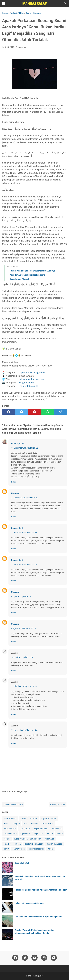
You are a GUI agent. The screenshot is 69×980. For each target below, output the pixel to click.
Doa (25, 824)
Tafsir (6, 849)
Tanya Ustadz (19, 849)
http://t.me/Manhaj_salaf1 (32, 372)
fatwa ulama (48, 824)
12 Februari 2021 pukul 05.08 (24, 533)
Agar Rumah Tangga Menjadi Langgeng (28, 275)
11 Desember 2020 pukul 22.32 (25, 448)
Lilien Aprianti (18, 444)
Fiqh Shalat (57, 829)
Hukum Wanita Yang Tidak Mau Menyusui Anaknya (33, 271)
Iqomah (7, 839)
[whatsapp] (47, 412)
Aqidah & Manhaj (49, 819)
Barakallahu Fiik (22, 863)
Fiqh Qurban (25, 829)
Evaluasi (34, 824)
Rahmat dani (17, 528)
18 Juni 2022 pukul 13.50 (22, 657)
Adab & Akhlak (10, 819)
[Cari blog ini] (65, 4)
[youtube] (34, 958)
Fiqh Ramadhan (41, 829)
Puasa (18, 844)
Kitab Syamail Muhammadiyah (28, 839)
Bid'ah (6, 824)
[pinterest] (34, 412)
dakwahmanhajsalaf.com (32, 379)
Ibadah (60, 834)
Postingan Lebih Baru (13, 805)
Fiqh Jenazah (10, 829)
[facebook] (9, 412)
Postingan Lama (58, 805)
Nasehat (8, 844)
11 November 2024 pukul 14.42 (25, 730)
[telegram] (60, 412)
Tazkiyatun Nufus (36, 849)
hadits (50, 834)
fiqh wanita (25, 834)
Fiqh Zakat (39, 834)
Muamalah (50, 839)
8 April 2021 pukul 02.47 (22, 596)
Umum (50, 849)
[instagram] (44, 958)
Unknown (15, 493)
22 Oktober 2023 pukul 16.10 (24, 686)
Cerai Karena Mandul (19, 279)
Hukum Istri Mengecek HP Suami (29, 903)
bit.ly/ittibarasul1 (27, 383)
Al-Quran (34, 819)
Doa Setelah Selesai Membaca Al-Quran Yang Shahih (39, 917)
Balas (14, 482)
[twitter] (22, 412)
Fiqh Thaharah (10, 834)
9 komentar (21, 47)
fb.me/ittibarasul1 (29, 386)
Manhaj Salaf (38, 976)
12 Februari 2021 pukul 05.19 (24, 564)
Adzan (23, 819)
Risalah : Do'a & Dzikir (34, 844)
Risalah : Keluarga (54, 844)
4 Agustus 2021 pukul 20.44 (24, 628)
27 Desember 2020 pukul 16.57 (25, 498)
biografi (16, 824)
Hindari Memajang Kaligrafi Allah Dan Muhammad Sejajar (41, 890)
